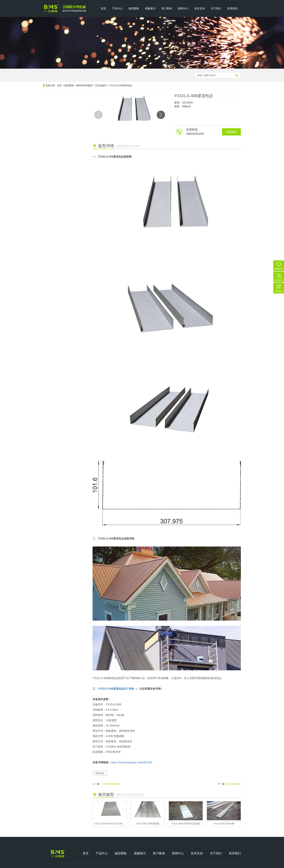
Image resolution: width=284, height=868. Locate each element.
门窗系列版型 (54, 134)
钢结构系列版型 (84, 85)
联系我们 (233, 8)
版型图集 (134, 8)
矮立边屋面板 (234, 784)
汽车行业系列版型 (56, 169)
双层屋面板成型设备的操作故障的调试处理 (63, 262)
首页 (103, 8)
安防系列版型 (54, 195)
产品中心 (117, 8)
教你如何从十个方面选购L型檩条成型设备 (63, 215)
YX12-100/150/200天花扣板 (186, 824)
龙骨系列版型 (54, 161)
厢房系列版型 (54, 187)
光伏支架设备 (111, 75)
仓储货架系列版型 (56, 143)
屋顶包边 (100, 773)
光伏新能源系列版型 (57, 117)
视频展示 (150, 8)
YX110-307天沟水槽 (224, 824)
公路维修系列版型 (56, 152)
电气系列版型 (54, 126)
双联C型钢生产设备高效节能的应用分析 (63, 235)
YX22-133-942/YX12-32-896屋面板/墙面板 (116, 824)
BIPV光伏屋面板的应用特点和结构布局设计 (63, 228)
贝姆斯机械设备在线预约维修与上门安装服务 (63, 222)
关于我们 (216, 8)
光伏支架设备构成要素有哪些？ (62, 255)
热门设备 (63, 406)
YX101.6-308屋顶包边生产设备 (116, 689)
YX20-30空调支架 (111, 784)
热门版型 (63, 271)
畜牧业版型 (52, 178)
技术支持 (200, 8)
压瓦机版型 (101, 85)
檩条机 (71, 75)
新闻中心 (183, 8)
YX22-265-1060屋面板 (148, 824)
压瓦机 (61, 75)
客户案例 (167, 8)
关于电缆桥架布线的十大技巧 (61, 249)
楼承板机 (81, 75)
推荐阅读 (63, 206)
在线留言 (231, 132)
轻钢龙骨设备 (95, 75)
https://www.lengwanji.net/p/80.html (132, 762)
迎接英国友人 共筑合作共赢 (60, 242)
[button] (161, 115)
